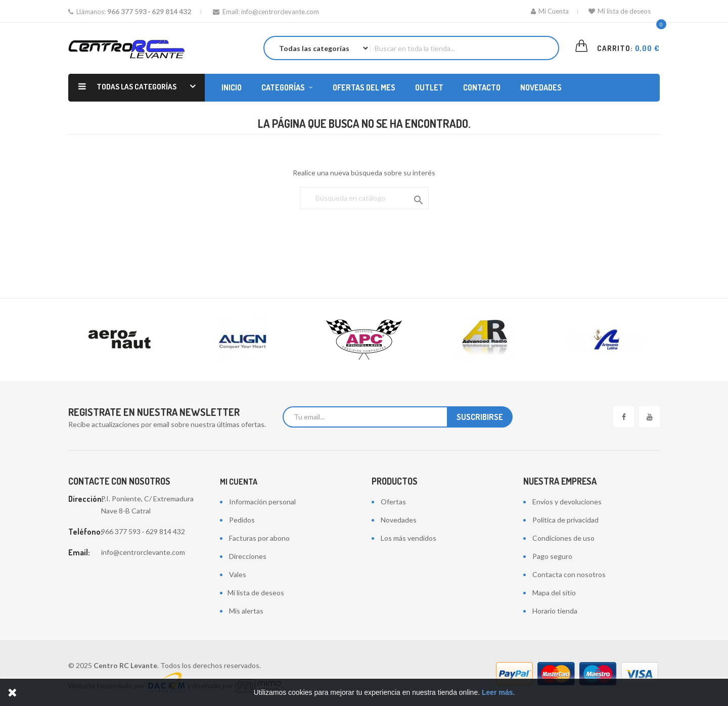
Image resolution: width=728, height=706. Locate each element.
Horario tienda (555, 611)
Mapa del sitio (554, 593)
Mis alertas (246, 611)
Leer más (497, 692)
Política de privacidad (565, 520)
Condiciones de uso (563, 538)
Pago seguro (552, 556)
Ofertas (393, 502)
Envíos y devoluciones (567, 502)
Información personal (262, 502)
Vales (238, 574)
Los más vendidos (408, 538)
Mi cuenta (239, 482)
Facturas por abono (259, 538)
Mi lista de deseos (620, 11)
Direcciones (248, 556)
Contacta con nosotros (569, 574)
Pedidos (242, 520)
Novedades (399, 520)
